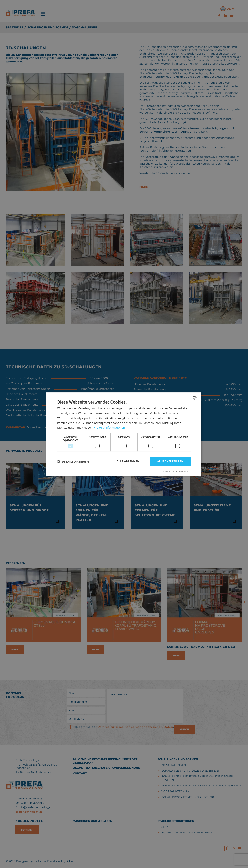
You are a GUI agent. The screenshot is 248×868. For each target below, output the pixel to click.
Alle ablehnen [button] (128, 461)
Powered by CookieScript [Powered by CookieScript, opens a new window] (177, 471)
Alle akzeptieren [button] (170, 461)
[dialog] (124, 434)
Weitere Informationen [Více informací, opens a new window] (110, 427)
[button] (73, 462)
